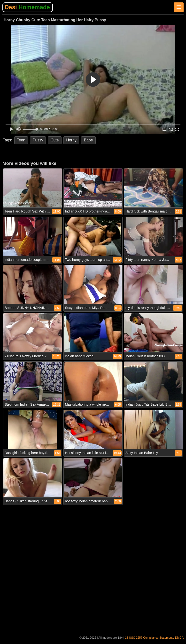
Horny (71, 140)
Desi (27, 7)
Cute (55, 140)
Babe (88, 140)
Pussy (38, 140)
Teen (21, 140)
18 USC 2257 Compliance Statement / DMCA (154, 638)
